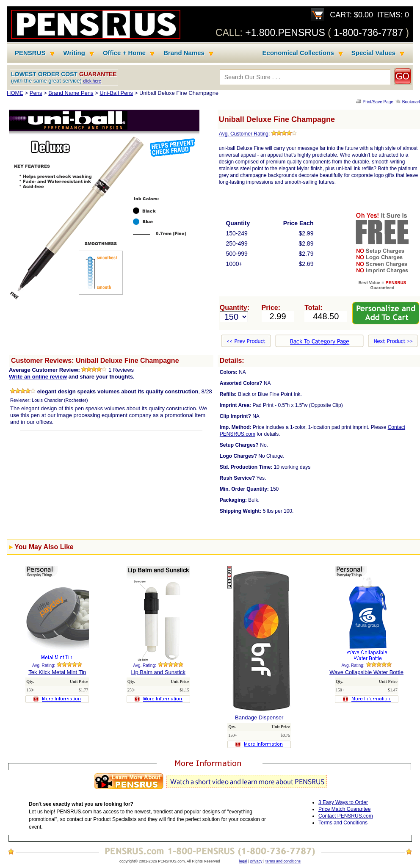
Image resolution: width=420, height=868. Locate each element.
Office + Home (124, 53)
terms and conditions (283, 861)
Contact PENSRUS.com (346, 816)
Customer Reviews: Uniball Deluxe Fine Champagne (95, 361)
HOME (15, 93)
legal (243, 861)
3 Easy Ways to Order (343, 802)
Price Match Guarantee (344, 809)
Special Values (373, 53)
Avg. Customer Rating (244, 134)
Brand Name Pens (71, 93)
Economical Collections (298, 53)
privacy (256, 861)
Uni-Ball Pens (116, 93)
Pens (36, 93)
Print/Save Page (378, 102)
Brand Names (184, 53)
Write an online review (38, 377)
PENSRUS (30, 53)
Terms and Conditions (343, 823)
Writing (74, 53)
